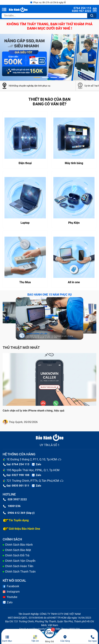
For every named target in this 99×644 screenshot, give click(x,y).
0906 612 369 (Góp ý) (19, 513)
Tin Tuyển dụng (16, 520)
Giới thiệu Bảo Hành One (22, 529)
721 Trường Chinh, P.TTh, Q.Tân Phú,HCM (33, 481)
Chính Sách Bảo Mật (18, 550)
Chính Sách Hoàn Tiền (19, 566)
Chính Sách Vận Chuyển (20, 561)
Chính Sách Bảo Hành (19, 545)
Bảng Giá (49, 641)
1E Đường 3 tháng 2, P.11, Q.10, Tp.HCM (32, 459)
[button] (37, 77)
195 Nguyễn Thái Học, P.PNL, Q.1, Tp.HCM (33, 470)
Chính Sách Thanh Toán (20, 572)
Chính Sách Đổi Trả (17, 555)
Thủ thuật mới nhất (21, 348)
